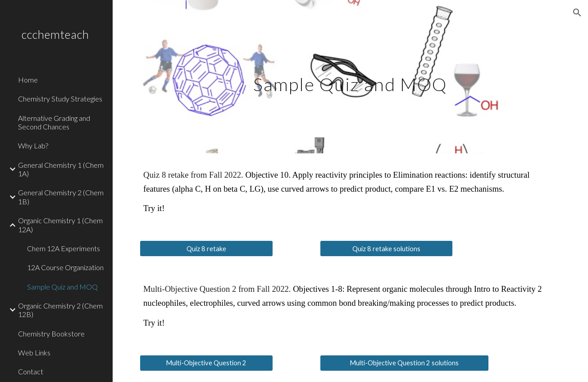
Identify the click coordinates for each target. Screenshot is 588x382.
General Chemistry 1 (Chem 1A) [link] (61, 169)
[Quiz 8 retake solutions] (387, 249)
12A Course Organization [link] (65, 267)
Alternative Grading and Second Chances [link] (54, 122)
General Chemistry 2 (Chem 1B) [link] (61, 197)
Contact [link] (31, 371)
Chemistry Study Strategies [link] (60, 99)
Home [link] (28, 80)
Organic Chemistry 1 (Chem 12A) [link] (60, 225)
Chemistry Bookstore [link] (51, 334)
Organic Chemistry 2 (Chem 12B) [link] (60, 310)
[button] (577, 13)
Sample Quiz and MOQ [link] (62, 287)
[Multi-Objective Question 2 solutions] (405, 363)
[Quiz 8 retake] (206, 249)
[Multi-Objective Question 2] (206, 363)
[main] (350, 76)
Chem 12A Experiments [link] (64, 248)
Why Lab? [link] (33, 145)
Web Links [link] (34, 352)
